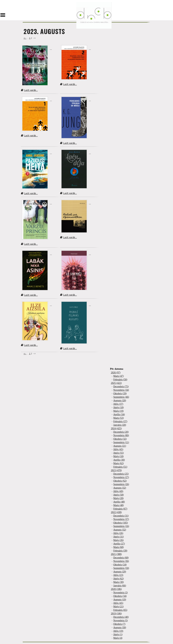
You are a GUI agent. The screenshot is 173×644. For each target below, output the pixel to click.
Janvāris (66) (120, 586)
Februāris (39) (120, 551)
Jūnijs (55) (119, 453)
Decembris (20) (121, 432)
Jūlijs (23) (118, 575)
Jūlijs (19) (118, 631)
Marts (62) (119, 463)
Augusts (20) (120, 400)
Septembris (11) (121, 442)
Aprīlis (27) (119, 544)
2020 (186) (116, 589)
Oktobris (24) (120, 565)
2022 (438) (116, 512)
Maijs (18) (119, 456)
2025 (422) (116, 383)
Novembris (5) (121, 621)
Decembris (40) (121, 617)
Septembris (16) (121, 526)
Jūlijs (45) (118, 449)
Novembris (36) (121, 561)
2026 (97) (116, 373)
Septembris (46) (121, 397)
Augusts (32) (120, 488)
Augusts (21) (120, 446)
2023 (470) (116, 470)
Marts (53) (119, 418)
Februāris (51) (120, 467)
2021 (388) (116, 554)
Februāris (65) (120, 610)
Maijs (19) (119, 411)
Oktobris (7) (119, 624)
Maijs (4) (118, 638)
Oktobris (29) (120, 394)
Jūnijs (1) (118, 634)
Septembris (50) (121, 568)
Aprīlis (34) (119, 414)
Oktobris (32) (120, 439)
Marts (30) (119, 582)
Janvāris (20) (120, 425)
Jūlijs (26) (118, 533)
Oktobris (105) (121, 523)
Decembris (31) (121, 516)
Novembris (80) (121, 435)
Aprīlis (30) (119, 460)
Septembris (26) (121, 484)
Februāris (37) (120, 421)
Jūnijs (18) (119, 407)
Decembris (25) (121, 474)
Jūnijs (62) (119, 579)
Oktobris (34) (120, 596)
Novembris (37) (121, 519)
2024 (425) (116, 428)
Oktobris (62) (120, 481)
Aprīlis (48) (119, 502)
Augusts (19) (120, 600)
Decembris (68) (121, 558)
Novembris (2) (121, 593)
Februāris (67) (120, 509)
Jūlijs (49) (118, 491)
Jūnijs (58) (119, 495)
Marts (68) (119, 547)
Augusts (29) (120, 572)
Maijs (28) (119, 498)
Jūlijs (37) (118, 404)
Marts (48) (119, 505)
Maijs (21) (119, 607)
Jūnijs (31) (119, 537)
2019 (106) (116, 614)
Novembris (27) (121, 477)
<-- (25, 38)
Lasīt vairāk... (29, 90)
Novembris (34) (121, 390)
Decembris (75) (121, 387)
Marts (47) (119, 376)
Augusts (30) (120, 627)
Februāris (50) (120, 380)
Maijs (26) (119, 540)
